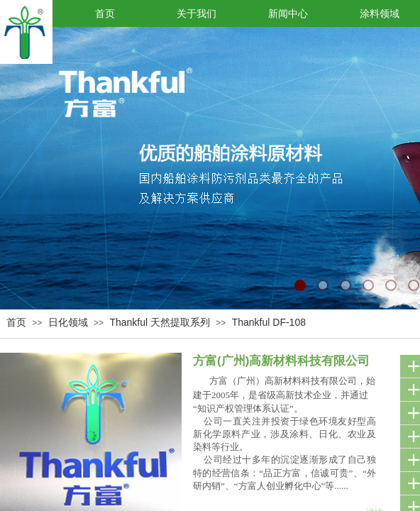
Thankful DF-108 (269, 322)
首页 (16, 322)
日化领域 (68, 322)
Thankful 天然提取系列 (160, 322)
